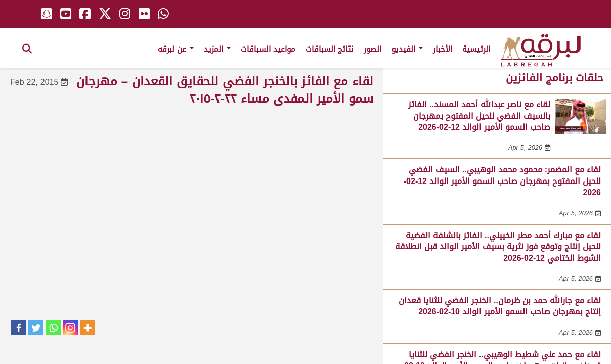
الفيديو (407, 49)
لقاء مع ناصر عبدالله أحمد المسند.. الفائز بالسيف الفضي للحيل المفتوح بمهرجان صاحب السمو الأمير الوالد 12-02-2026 (479, 116)
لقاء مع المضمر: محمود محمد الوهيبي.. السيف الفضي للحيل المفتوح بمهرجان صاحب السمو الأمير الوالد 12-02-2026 (502, 181)
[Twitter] (36, 328)
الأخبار (443, 49)
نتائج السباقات (330, 49)
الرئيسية (476, 49)
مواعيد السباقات (268, 49)
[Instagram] (70, 328)
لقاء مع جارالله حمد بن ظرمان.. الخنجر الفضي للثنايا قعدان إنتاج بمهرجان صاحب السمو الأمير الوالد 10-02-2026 (500, 306)
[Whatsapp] (53, 328)
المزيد (217, 49)
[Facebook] (19, 328)
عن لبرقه (176, 49)
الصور (373, 49)
